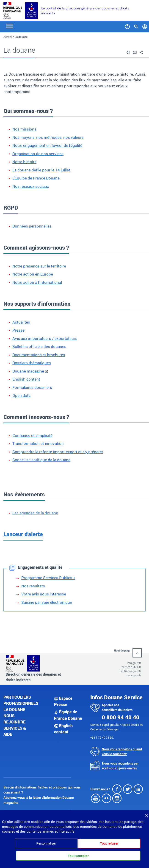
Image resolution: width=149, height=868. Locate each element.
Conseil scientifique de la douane (41, 460)
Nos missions (24, 129)
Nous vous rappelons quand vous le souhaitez (122, 751)
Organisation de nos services (38, 154)
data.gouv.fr (134, 675)
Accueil (8, 37)
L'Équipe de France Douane (36, 178)
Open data (21, 395)
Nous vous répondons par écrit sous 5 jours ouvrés (120, 766)
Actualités (21, 322)
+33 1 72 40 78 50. (102, 737)
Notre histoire (24, 162)
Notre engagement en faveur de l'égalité (47, 145)
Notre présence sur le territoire (39, 266)
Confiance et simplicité (32, 435)
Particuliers (17, 697)
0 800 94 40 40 (121, 717)
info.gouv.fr (134, 663)
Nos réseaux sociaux (31, 186)
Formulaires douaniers (32, 387)
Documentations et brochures (39, 355)
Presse (18, 330)
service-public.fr (131, 667)
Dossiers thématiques (32, 363)
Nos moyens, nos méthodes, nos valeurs (48, 137)
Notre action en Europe (33, 274)
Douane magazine (28, 371)
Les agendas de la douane (35, 513)
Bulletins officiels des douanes (39, 346)
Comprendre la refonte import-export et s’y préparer (58, 452)
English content (26, 379)
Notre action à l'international (37, 282)
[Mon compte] (145, 26)
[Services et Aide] (127, 26)
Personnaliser (46, 843)
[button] (128, 52)
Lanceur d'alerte (23, 534)
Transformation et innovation (38, 443)
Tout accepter (78, 856)
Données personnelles (32, 226)
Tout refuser (109, 843)
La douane (14, 709)
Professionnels (21, 703)
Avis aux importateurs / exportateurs (45, 338)
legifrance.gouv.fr (130, 671)
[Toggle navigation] (10, 26)
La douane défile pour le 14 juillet (41, 170)
